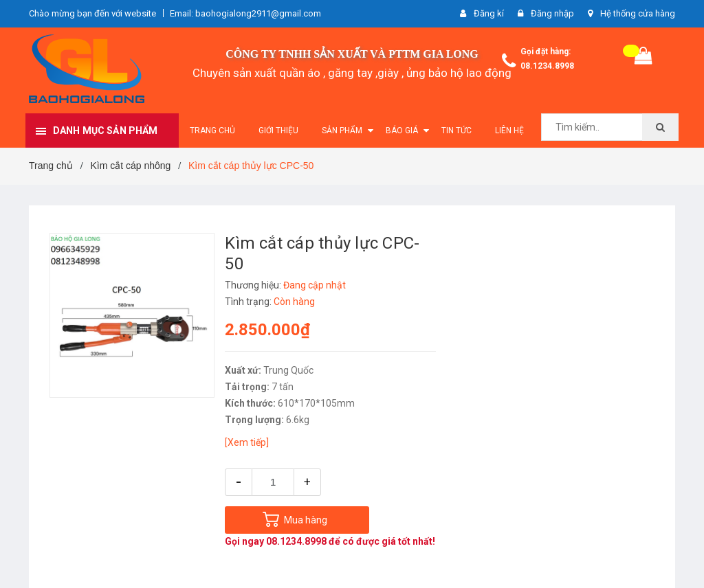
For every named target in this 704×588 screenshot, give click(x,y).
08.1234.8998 (547, 66)
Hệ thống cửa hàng (638, 13)
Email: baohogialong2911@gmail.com (245, 13)
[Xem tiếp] (247, 442)
